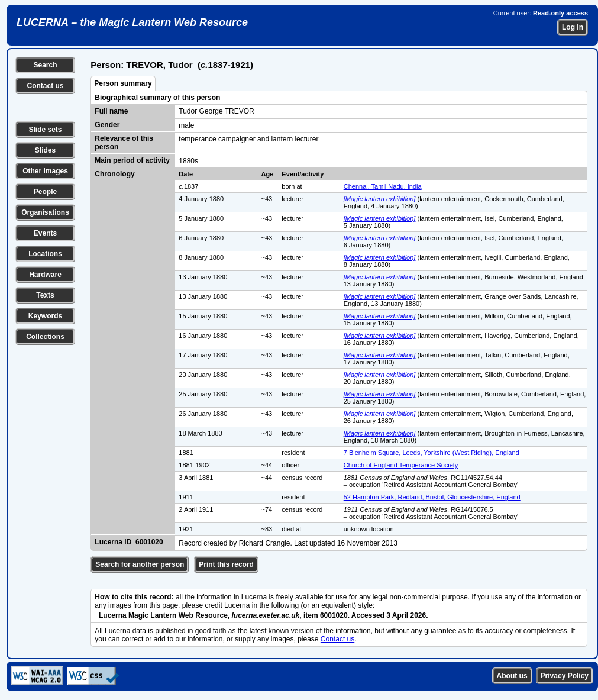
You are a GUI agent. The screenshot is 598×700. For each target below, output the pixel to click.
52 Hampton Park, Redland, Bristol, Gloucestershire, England (432, 497)
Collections (45, 337)
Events (45, 233)
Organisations (45, 212)
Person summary (123, 83)
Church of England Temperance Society (401, 465)
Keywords (45, 316)
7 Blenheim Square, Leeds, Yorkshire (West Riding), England (431, 453)
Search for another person (140, 564)
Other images (45, 171)
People (45, 192)
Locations (45, 254)
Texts (45, 295)
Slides (45, 150)
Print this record (226, 564)
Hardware (45, 275)
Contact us (45, 86)
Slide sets (45, 130)
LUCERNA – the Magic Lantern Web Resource (132, 22)
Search (45, 65)
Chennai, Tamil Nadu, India (383, 186)
